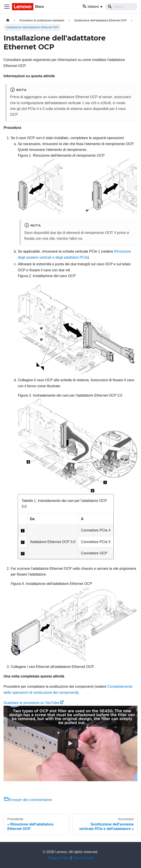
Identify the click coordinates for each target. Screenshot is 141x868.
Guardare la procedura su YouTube (34, 703)
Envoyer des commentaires (28, 800)
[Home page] (8, 20)
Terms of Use (83, 858)
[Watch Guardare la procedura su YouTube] (70, 744)
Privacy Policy (59, 858)
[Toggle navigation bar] (7, 7)
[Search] (121, 7)
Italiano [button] (91, 7)
